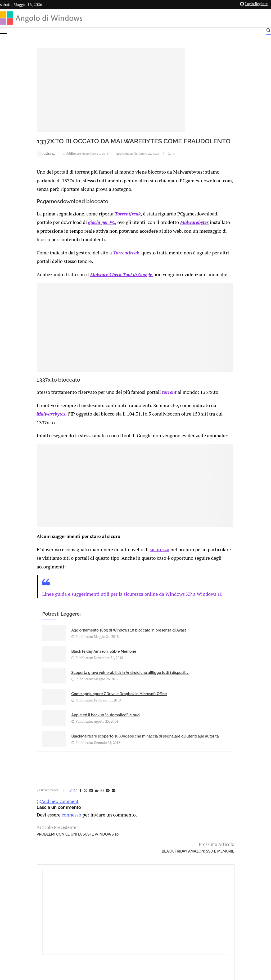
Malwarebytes (154, 228)
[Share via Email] (79, 758)
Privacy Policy (121, 922)
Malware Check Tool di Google (85, 278)
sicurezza (119, 552)
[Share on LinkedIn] (57, 758)
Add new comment (24, 769)
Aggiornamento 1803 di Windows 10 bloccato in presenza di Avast (58, 635)
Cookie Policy (150, 922)
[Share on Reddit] (62, 758)
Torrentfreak (89, 220)
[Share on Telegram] (74, 758)
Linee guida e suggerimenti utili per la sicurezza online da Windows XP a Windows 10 (93, 595)
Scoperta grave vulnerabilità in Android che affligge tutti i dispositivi (62, 664)
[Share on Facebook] (46, 758)
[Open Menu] (3, 31)
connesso (35, 782)
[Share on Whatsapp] (68, 758)
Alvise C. (12, 162)
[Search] (268, 32)
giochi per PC (65, 228)
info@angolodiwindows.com (145, 894)
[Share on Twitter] (51, 758)
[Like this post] (40, 758)
